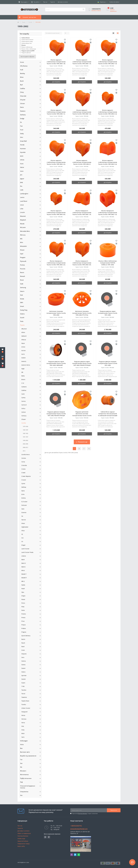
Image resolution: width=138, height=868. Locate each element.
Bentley (23, 73)
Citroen (22, 103)
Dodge (22, 118)
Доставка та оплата (63, 2)
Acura (22, 62)
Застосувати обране (27, 57)
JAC (21, 175)
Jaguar (22, 179)
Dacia (22, 107)
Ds (21, 122)
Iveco (22, 171)
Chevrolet (23, 96)
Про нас (45, 2)
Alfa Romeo (24, 66)
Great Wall (23, 141)
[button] (3, 365)
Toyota (24, 22)
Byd (21, 85)
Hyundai (23, 152)
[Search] (83, 10)
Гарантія (53, 2)
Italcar (22, 167)
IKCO (22, 156)
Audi (22, 70)
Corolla (30, 22)
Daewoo (23, 111)
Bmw (22, 77)
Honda (22, 145)
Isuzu (22, 164)
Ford (22, 130)
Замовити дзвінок (96, 10)
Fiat (21, 126)
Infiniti (22, 160)
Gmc (22, 137)
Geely (22, 134)
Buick (22, 81)
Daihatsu (23, 115)
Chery (22, 92)
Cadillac (23, 88)
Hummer (23, 149)
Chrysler (23, 100)
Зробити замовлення (113, 10)
